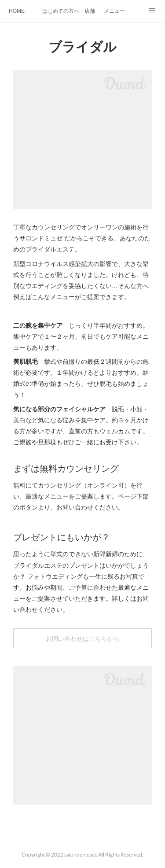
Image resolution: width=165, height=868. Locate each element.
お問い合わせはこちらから (83, 638)
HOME (17, 11)
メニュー (114, 11)
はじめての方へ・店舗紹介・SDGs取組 (69, 11)
